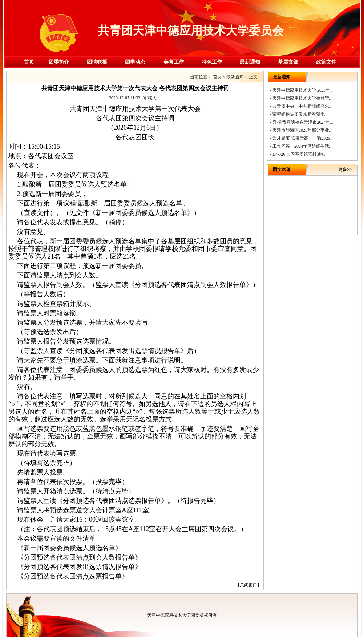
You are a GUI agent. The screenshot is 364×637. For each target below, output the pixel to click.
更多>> (345, 169)
